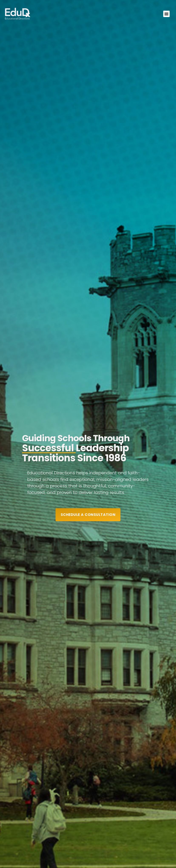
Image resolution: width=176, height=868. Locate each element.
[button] (166, 14)
